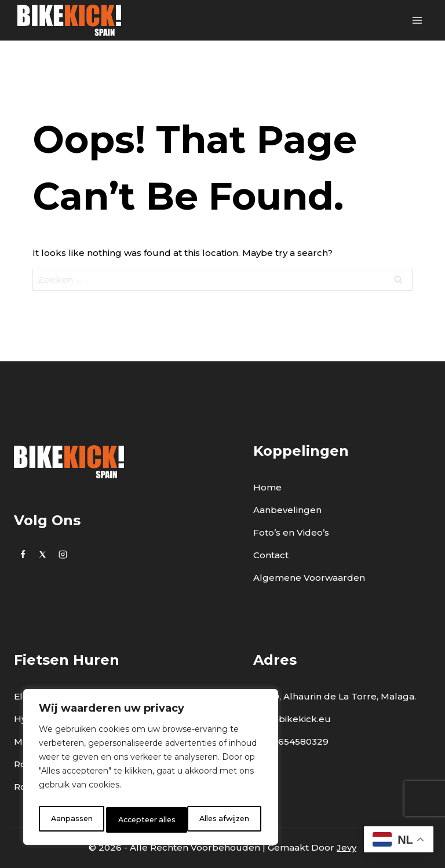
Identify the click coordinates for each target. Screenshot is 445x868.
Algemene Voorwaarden (309, 578)
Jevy (346, 847)
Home (267, 487)
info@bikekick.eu (292, 719)
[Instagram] (63, 554)
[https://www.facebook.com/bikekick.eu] (23, 554)
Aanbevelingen (287, 510)
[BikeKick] (69, 20)
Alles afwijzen (142, 820)
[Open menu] (417, 20)
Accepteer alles (222, 820)
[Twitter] (43, 554)
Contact (271, 555)
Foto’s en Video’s (291, 532)
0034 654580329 (291, 741)
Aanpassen (70, 820)
